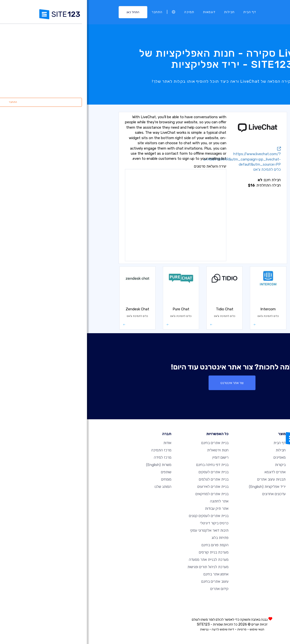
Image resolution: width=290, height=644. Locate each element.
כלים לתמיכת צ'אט (239, 151)
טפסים (248, 183)
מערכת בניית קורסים (127, 552)
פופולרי (247, 129)
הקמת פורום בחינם (128, 545)
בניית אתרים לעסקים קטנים (122, 516)
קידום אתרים (132, 589)
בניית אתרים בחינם (128, 443)
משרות (72, 465)
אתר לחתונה (132, 501)
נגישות (117, 629)
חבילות (142, 12)
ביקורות (193, 465)
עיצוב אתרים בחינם (128, 581)
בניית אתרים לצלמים (127, 479)
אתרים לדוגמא (188, 472)
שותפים (79, 472)
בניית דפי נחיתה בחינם (125, 465)
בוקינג (248, 204)
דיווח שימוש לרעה (136, 629)
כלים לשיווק (244, 161)
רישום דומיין (133, 457)
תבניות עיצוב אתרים (184, 479)
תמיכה (102, 12)
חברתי (248, 236)
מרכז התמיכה (74, 450)
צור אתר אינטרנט (145, 383)
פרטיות (155, 629)
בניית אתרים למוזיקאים (125, 494)
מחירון (248, 215)
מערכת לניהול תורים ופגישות (121, 567)
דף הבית (163, 12)
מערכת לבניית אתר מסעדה (122, 560)
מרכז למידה (76, 457)
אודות (80, 443)
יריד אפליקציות (180, 487)
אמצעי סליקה (243, 247)
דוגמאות (122, 12)
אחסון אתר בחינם (129, 574)
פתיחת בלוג (133, 538)
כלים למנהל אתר (241, 172)
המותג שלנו (76, 487)
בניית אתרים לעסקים (127, 472)
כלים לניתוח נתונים (240, 140)
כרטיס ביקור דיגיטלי (127, 523)
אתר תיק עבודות (130, 509)
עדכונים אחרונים (187, 494)
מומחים (79, 479)
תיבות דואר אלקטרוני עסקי (122, 530)
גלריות (247, 194)
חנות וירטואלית (242, 226)
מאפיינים (193, 457)
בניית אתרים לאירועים (126, 487)
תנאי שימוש (170, 629)
